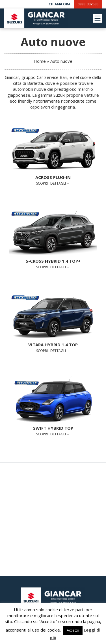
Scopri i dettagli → (53, 156)
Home (40, 61)
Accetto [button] (73, 630)
